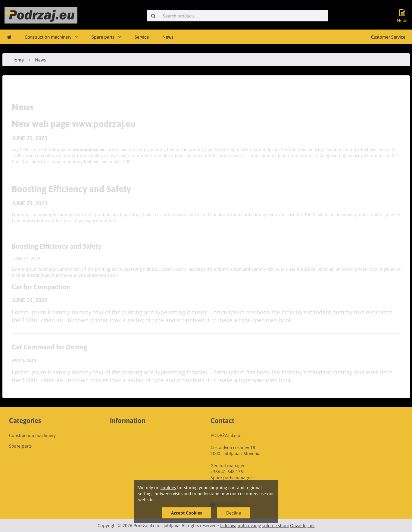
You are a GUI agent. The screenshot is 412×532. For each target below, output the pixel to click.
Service (142, 37)
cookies (168, 488)
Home (18, 60)
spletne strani (276, 526)
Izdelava (228, 526)
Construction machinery (48, 37)
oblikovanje (249, 526)
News (168, 37)
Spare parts (103, 37)
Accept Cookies (186, 513)
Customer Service (388, 37)
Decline (234, 513)
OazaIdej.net (302, 526)
